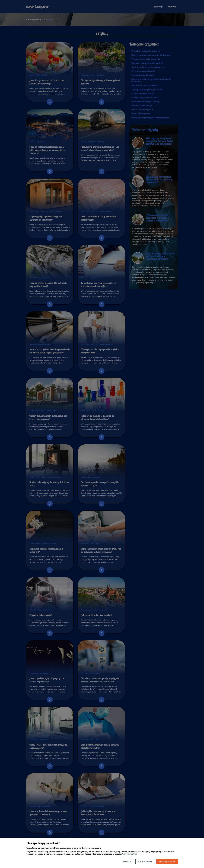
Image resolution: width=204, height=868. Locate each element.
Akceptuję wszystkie (167, 861)
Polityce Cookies (129, 854)
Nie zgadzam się (145, 861)
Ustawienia (126, 861)
